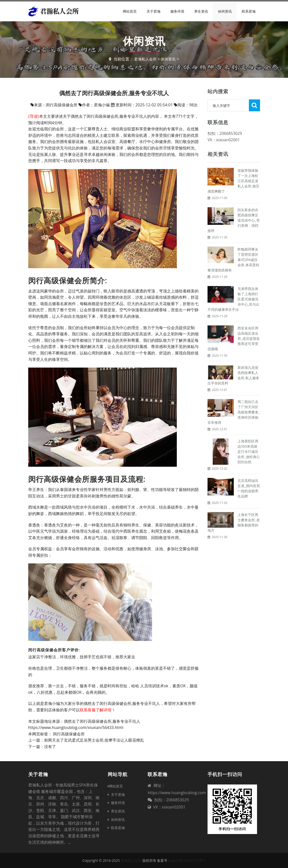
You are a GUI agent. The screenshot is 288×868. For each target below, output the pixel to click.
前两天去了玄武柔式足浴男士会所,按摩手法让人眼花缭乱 (94, 740)
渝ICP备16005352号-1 (188, 860)
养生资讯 (201, 11)
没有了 (50, 747)
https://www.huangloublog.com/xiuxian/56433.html (76, 727)
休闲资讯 (225, 11)
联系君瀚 (249, 11)
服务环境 (177, 11)
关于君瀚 (154, 11)
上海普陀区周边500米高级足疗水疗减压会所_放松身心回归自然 (249, 451)
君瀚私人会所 (145, 59)
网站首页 (130, 11)
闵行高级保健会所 (69, 734)
